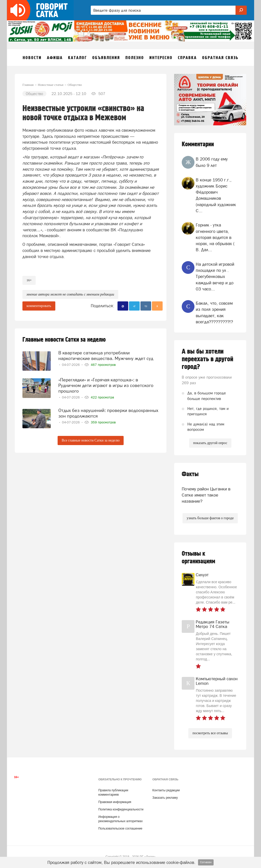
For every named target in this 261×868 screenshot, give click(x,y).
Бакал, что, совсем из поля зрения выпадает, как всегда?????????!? (214, 312)
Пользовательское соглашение (120, 829)
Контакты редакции (166, 790)
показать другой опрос (210, 443)
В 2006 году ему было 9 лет (212, 162)
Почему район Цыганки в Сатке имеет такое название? (206, 495)
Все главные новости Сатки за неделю (91, 440)
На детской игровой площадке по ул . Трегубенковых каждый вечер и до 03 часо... (215, 277)
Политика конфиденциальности (121, 809)
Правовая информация (115, 802)
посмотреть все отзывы (210, 733)
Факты (190, 474)
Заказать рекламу (165, 798)
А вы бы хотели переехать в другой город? (207, 359)
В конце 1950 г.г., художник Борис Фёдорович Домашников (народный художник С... (216, 195)
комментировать (39, 306)
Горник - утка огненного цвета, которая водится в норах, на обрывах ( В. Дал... (215, 237)
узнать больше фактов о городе (210, 518)
